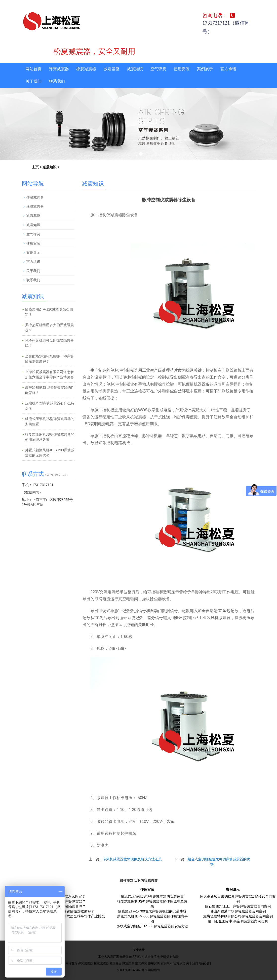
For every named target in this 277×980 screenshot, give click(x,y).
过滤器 (174, 957)
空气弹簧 (158, 69)
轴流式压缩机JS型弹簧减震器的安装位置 (152, 896)
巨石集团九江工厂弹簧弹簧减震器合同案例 (238, 906)
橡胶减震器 (86, 69)
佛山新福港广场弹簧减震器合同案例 (238, 911)
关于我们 (34, 81)
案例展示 (205, 69)
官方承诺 (228, 69)
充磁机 (165, 957)
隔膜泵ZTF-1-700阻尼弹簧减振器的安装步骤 (152, 911)
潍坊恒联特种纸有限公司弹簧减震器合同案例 (238, 916)
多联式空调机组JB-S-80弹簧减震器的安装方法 (152, 926)
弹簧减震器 (59, 69)
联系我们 (57, 81)
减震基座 (112, 69)
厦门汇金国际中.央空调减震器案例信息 (238, 921)
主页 (35, 167)
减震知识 (135, 69)
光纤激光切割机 (130, 957)
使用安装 (182, 69)
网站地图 (154, 970)
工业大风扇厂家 (109, 957)
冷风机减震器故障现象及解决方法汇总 (132, 859)
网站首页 (34, 69)
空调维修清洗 (151, 957)
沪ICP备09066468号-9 (132, 970)
